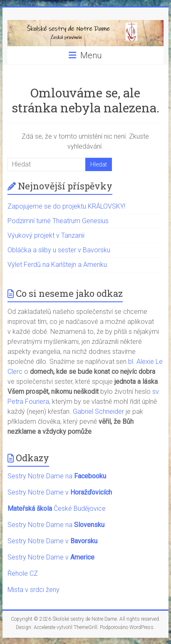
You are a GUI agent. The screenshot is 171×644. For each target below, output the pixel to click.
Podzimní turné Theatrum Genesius (58, 221)
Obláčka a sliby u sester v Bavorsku (59, 250)
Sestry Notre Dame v (60, 492)
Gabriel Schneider (98, 412)
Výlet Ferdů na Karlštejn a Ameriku (57, 265)
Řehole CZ (23, 573)
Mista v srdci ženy (33, 590)
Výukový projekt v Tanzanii (46, 235)
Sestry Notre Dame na (57, 476)
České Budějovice (57, 508)
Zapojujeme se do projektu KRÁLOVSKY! (66, 206)
